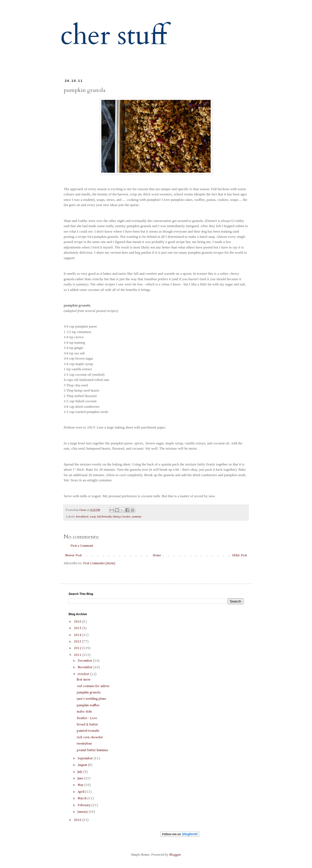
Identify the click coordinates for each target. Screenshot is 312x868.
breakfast (82, 517)
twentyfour (84, 744)
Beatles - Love (87, 718)
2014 (78, 635)
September (86, 759)
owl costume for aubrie (93, 686)
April (81, 792)
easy (93, 517)
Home (157, 555)
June (81, 779)
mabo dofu (84, 712)
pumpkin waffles (88, 705)
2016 (78, 622)
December (85, 661)
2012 (78, 648)
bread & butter (87, 725)
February (85, 805)
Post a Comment (82, 546)
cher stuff (114, 35)
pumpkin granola (89, 693)
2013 (78, 642)
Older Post (239, 555)
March (83, 798)
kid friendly (104, 517)
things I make (122, 517)
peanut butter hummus (92, 750)
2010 (78, 820)
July (80, 772)
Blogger (175, 855)
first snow (84, 680)
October (84, 674)
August (83, 765)
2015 (78, 628)
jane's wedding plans (91, 699)
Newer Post (73, 555)
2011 (78, 655)
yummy (137, 517)
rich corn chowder (90, 737)
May (81, 785)
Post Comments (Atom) (99, 563)
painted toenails (88, 731)
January (83, 812)
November (86, 667)
